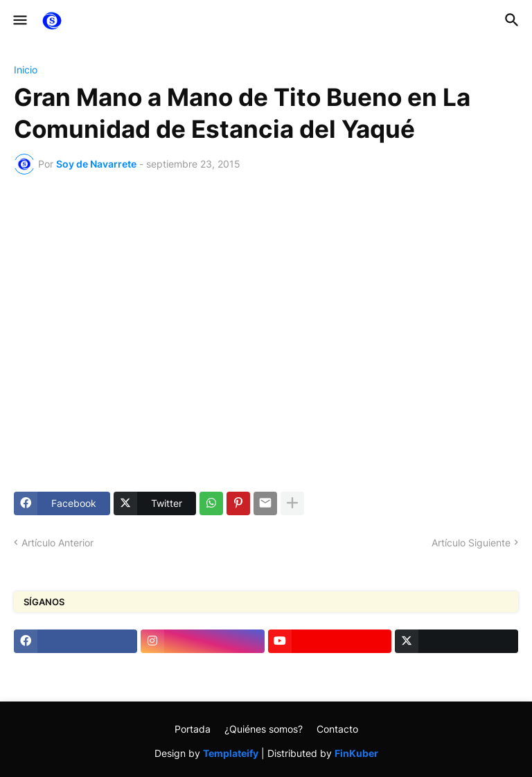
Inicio (26, 70)
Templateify (231, 753)
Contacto (337, 729)
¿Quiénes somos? (264, 729)
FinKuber (356, 753)
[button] (19, 21)
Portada (193, 729)
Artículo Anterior (57, 543)
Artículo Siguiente (471, 543)
